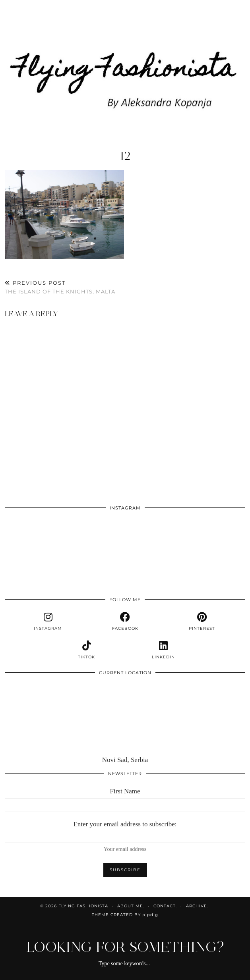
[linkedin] (164, 650)
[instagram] (48, 621)
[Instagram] (29, 539)
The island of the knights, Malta (60, 287)
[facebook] (125, 621)
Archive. (197, 906)
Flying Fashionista (83, 906)
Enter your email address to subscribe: (125, 824)
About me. (131, 906)
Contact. (165, 906)
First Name (125, 791)
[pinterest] (202, 621)
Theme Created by (125, 915)
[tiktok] (87, 650)
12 (125, 156)
